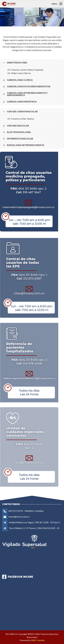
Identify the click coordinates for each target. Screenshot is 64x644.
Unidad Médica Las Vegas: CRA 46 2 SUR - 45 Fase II (34, 522)
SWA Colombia (38, 640)
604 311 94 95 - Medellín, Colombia (26, 511)
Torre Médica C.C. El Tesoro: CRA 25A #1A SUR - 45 (34, 528)
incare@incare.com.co (19, 517)
